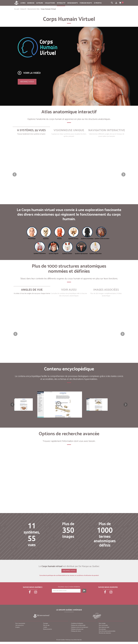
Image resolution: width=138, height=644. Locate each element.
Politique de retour (76, 633)
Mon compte (102, 626)
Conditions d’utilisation (77, 626)
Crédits (45, 630)
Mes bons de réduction (105, 635)
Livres (23, 3)
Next (126, 406)
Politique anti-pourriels (77, 631)
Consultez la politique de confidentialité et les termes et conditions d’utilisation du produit (69, 578)
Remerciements (47, 631)
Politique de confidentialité (78, 628)
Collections (50, 3)
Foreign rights (86, 3)
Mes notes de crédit (104, 630)
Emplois (17, 630)
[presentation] (69, 600)
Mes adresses (102, 631)
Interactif (61, 3)
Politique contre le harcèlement (80, 630)
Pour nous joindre (20, 626)
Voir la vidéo (29, 73)
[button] (123, 174)
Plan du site (46, 628)
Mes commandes (103, 628)
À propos (98, 3)
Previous (12, 406)
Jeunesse (31, 3)
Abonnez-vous (27, 82)
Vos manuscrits (20, 628)
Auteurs (40, 3)
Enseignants (73, 3)
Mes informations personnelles (107, 633)
